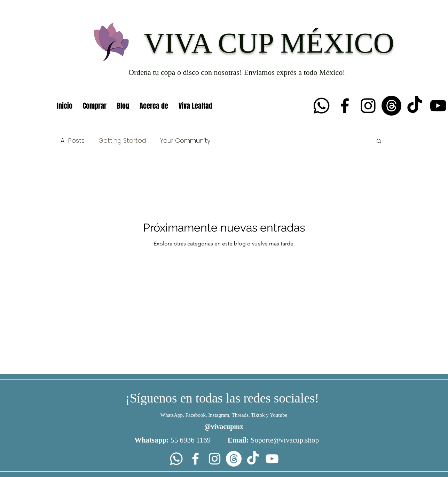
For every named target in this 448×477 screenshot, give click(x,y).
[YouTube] (438, 106)
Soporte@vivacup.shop (285, 440)
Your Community (185, 140)
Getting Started (122, 140)
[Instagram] (368, 106)
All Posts (73, 140)
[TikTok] (415, 106)
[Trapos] (391, 106)
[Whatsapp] (321, 106)
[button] (379, 142)
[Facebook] (345, 106)
